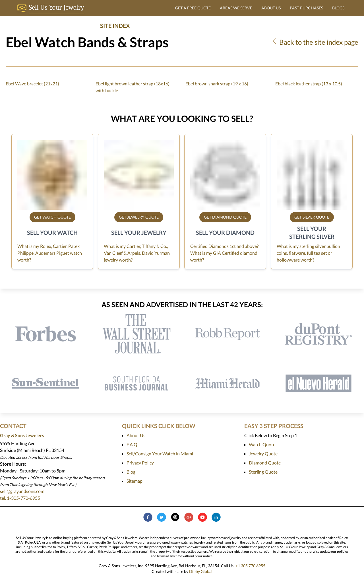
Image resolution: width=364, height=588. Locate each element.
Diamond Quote (265, 463)
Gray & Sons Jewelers (22, 435)
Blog (131, 472)
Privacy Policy (140, 463)
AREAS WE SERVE (236, 8)
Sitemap (135, 481)
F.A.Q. (132, 444)
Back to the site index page (315, 42)
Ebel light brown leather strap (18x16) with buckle (133, 87)
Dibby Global (201, 571)
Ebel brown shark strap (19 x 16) (217, 84)
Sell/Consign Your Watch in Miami (160, 454)
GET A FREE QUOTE (193, 8)
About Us (136, 435)
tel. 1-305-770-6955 (20, 498)
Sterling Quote (263, 472)
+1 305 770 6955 (250, 566)
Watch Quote (262, 444)
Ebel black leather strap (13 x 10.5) (309, 84)
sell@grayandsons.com (22, 491)
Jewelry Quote (263, 454)
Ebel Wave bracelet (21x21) (32, 84)
